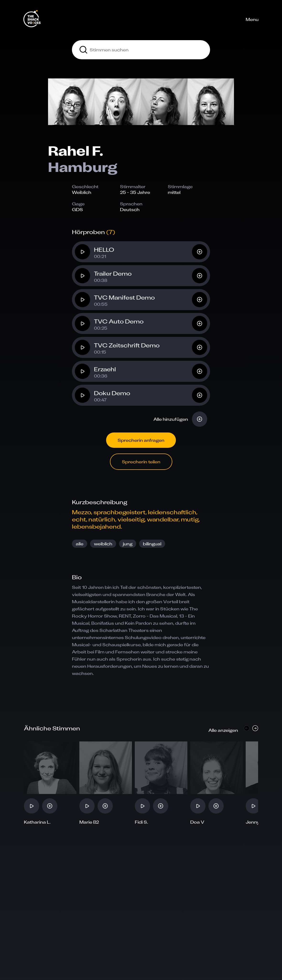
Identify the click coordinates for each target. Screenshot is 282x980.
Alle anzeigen (223, 730)
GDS (77, 209)
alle (80, 544)
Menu (252, 19)
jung (128, 544)
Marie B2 (89, 822)
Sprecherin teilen (141, 462)
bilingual (152, 544)
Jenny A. (255, 822)
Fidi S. (141, 822)
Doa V (197, 822)
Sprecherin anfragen (141, 440)
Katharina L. (37, 822)
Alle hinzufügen (171, 419)
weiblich (103, 544)
